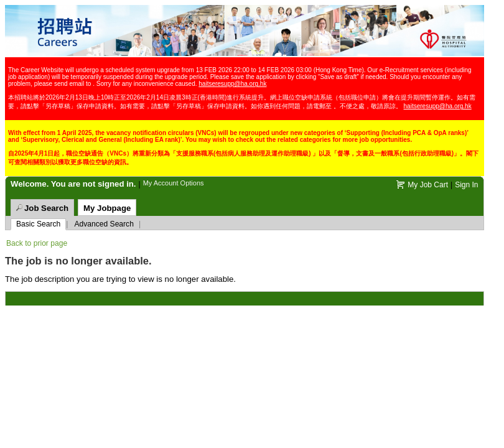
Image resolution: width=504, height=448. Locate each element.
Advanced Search (104, 224)
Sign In (466, 185)
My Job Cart (428, 185)
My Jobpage (107, 208)
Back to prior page (37, 243)
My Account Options (174, 183)
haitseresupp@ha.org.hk (232, 84)
